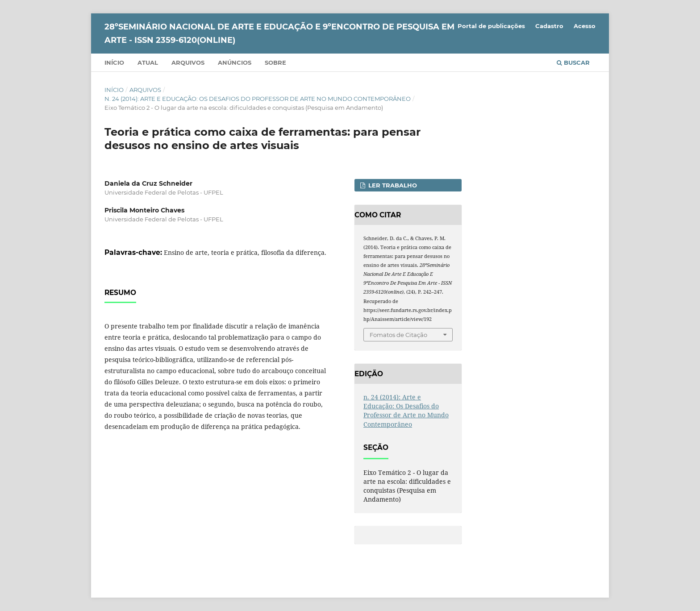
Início (114, 62)
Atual (148, 62)
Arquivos (188, 62)
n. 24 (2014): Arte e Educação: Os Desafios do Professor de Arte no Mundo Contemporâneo (258, 99)
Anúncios (235, 62)
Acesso (585, 26)
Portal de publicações (491, 26)
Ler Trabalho (392, 185)
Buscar (573, 62)
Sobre (275, 62)
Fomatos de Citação (398, 335)
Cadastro (549, 26)
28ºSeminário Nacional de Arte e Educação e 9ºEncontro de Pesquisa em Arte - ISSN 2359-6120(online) (279, 33)
